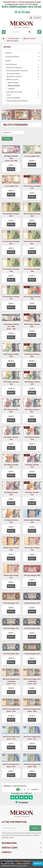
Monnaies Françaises (14, 68)
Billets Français (13, 83)
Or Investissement (12, 57)
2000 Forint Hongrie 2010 (11, 709)
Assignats (11, 89)
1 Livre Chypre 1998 (11, 186)
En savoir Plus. (22, 866)
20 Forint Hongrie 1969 (32, 603)
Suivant (35, 789)
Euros (9, 95)
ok (35, 829)
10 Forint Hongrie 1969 (32, 654)
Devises (8, 53)
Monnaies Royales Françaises (17, 71)
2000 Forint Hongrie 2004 (32, 709)
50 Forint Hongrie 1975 (11, 603)
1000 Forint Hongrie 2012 (32, 737)
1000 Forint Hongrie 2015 (11, 737)
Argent (8, 61)
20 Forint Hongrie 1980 (32, 628)
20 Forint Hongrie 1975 (11, 628)
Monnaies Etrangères (14, 76)
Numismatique (11, 64)
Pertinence (7, 133)
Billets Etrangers (14, 86)
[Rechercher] (22, 32)
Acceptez (38, 863)
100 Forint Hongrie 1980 (32, 575)
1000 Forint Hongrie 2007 (32, 764)
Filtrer (7, 139)
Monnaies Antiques (13, 74)
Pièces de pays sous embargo (17, 101)
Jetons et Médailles (13, 98)
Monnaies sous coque (14, 92)
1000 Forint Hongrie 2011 (11, 764)
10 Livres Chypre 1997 (32, 156)
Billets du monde (12, 79)
